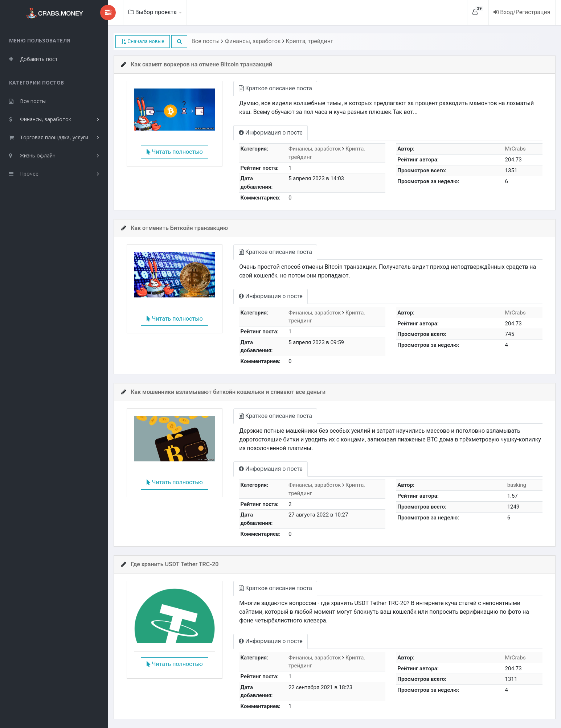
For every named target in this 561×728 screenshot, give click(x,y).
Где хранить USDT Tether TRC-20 (168, 564)
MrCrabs (515, 149)
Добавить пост (33, 58)
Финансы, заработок (40, 118)
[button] (173, 42)
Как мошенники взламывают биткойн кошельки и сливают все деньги (222, 392)
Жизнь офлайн (32, 154)
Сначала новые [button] (136, 41)
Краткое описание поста (271, 88)
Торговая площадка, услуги (49, 136)
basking (516, 485)
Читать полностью (169, 153)
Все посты (27, 100)
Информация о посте (267, 133)
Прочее (24, 172)
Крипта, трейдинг (303, 41)
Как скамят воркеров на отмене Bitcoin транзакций (195, 64)
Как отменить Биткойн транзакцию (173, 228)
